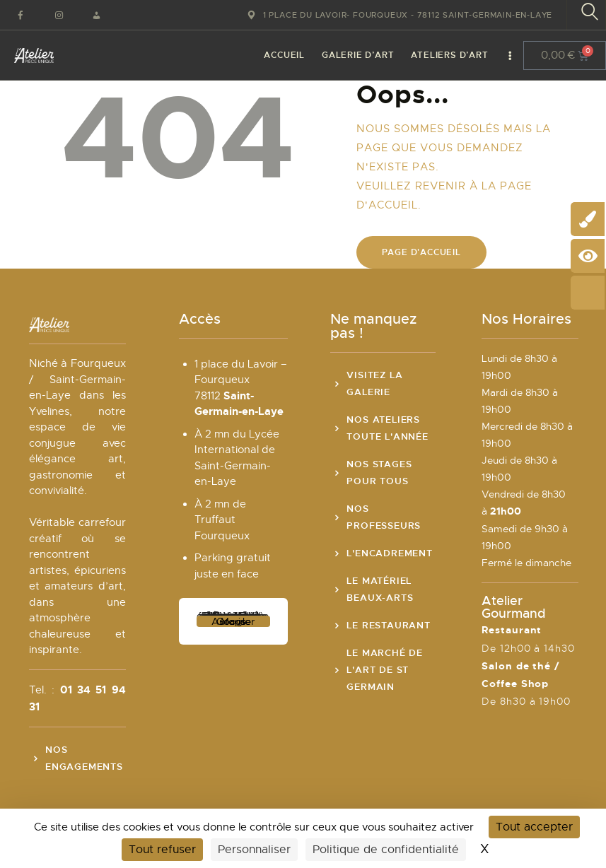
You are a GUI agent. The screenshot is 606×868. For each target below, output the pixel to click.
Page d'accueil (421, 252)
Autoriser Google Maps (233, 621)
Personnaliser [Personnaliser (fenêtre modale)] (254, 850)
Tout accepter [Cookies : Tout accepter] (534, 827)
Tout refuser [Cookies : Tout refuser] (162, 850)
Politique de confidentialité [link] (386, 850)
